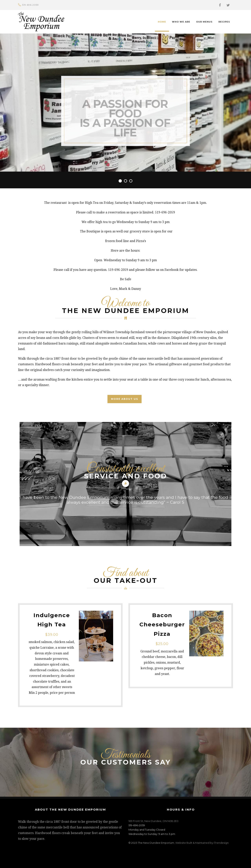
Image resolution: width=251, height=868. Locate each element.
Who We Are (181, 22)
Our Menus (204, 22)
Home (162, 22)
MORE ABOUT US (125, 399)
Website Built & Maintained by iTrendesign (202, 843)
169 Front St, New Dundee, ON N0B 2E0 (153, 821)
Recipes (224, 22)
